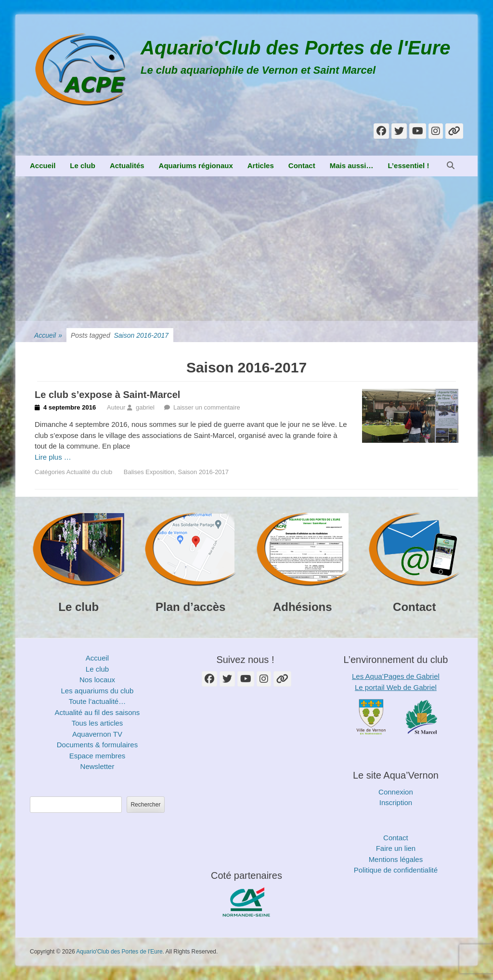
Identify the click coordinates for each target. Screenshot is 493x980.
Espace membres (97, 756)
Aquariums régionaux (196, 166)
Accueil (43, 166)
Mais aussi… (352, 166)
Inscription (396, 802)
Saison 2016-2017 (204, 472)
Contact (302, 166)
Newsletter (97, 766)
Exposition (160, 472)
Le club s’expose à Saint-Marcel (107, 395)
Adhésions (303, 607)
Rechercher (145, 805)
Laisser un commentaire (207, 407)
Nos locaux (97, 680)
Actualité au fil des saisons (97, 712)
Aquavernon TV (97, 734)
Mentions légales (396, 859)
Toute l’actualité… (97, 701)
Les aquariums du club (97, 691)
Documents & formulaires (97, 745)
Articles (261, 166)
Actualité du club (89, 472)
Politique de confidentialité (396, 870)
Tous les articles (97, 723)
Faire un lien (396, 848)
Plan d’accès (190, 607)
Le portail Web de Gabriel (396, 687)
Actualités (127, 166)
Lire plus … (53, 457)
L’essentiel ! (409, 166)
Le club (83, 166)
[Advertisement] (246, 249)
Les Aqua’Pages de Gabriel (396, 676)
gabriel (145, 407)
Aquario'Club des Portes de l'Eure (296, 48)
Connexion (396, 792)
